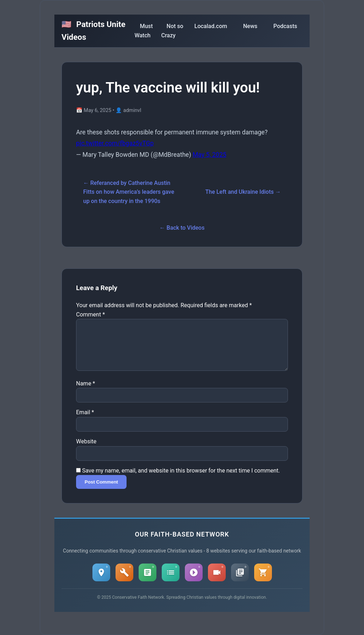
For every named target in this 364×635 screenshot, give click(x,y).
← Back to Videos (182, 228)
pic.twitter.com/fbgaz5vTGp (115, 143)
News (250, 26)
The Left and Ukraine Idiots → (243, 192)
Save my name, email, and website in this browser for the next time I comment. (181, 479)
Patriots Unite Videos (93, 31)
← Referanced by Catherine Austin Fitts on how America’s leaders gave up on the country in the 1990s (129, 192)
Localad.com (211, 26)
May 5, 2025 (210, 155)
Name (86, 392)
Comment (90, 314)
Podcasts (285, 26)
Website (86, 450)
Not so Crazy (172, 31)
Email (85, 421)
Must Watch (143, 31)
